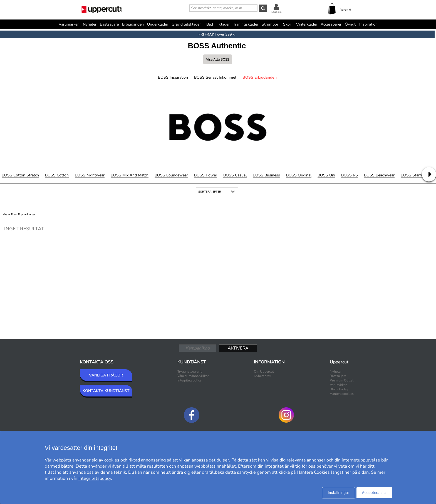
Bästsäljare (109, 24)
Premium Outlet (342, 380)
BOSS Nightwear (90, 175)
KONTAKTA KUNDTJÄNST (106, 391)
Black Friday (339, 389)
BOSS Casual (235, 175)
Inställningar (339, 493)
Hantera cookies (342, 394)
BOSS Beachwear (379, 175)
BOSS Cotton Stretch (20, 175)
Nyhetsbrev (262, 376)
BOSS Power (206, 175)
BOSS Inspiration (173, 77)
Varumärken (69, 24)
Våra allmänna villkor (193, 376)
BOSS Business (266, 175)
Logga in (276, 12)
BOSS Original (299, 175)
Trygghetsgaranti (190, 371)
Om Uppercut (264, 371)
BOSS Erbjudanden (260, 77)
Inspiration (368, 24)
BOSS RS (350, 175)
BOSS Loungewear (171, 175)
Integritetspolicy (189, 380)
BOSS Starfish (413, 175)
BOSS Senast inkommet (215, 77)
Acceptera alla (374, 493)
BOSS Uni (326, 175)
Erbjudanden (133, 24)
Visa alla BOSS (218, 59)
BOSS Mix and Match (130, 175)
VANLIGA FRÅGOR (106, 375)
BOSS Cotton (57, 175)
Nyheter (90, 24)
